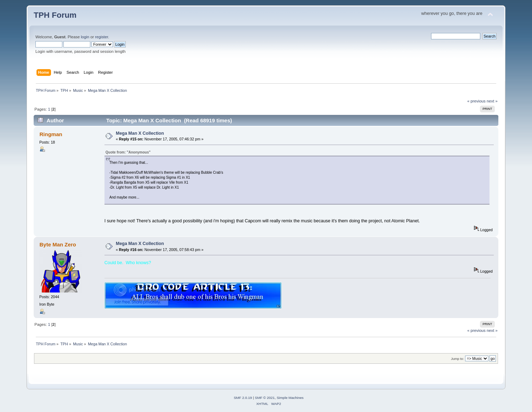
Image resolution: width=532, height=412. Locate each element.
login (85, 37)
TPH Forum (55, 15)
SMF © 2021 (265, 398)
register (101, 37)
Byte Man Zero (58, 244)
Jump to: (457, 359)
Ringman (51, 134)
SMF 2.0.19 (243, 398)
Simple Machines (290, 398)
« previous (476, 101)
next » (492, 101)
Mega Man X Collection (140, 133)
